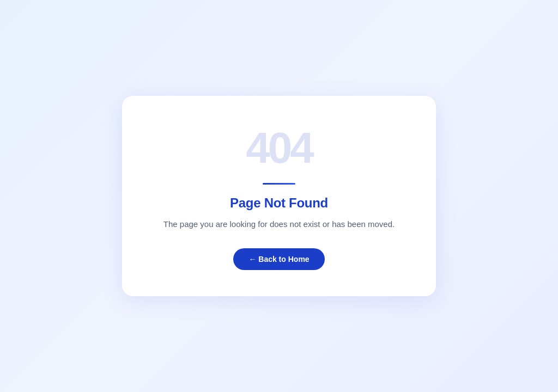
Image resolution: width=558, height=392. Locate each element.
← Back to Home (279, 259)
